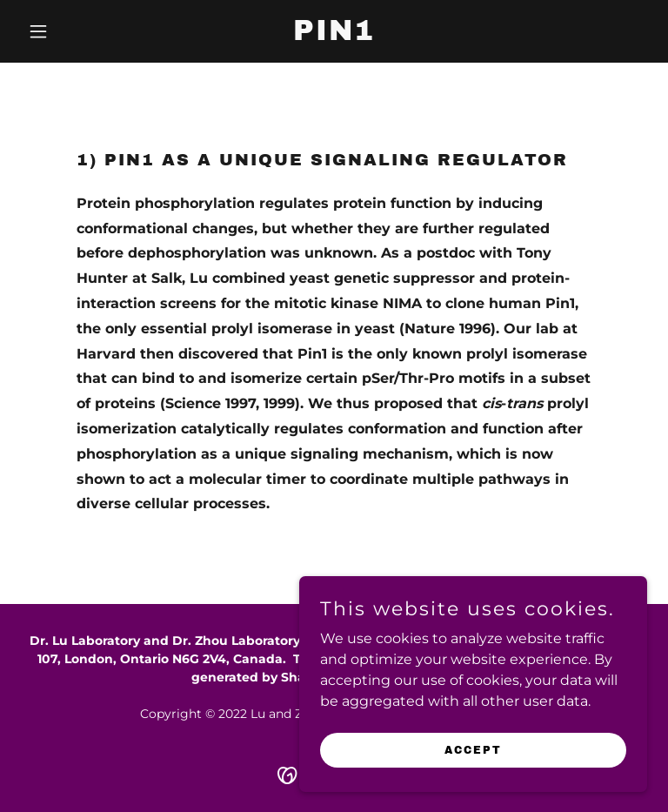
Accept (473, 749)
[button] (68, 31)
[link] (334, 35)
